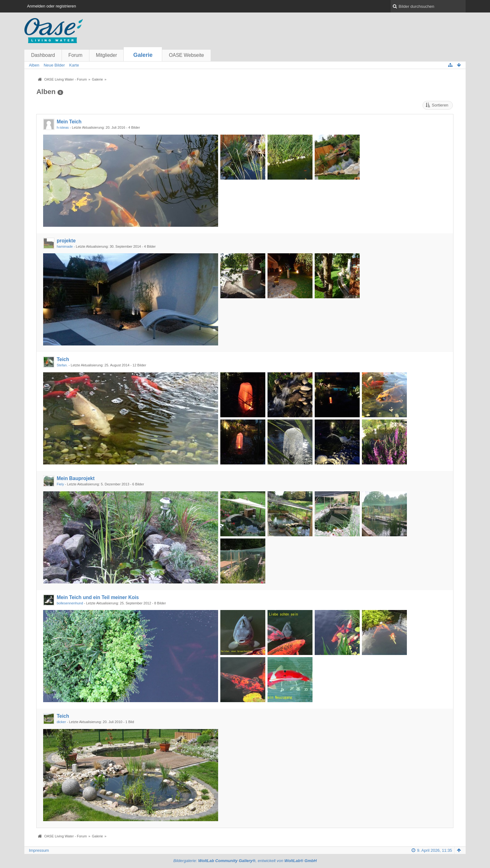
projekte (66, 241)
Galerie (143, 55)
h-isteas (63, 127)
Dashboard (43, 55)
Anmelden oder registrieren (51, 6)
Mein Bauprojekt (75, 478)
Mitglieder (107, 55)
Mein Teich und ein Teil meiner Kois (98, 597)
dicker (61, 722)
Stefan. (62, 365)
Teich (63, 359)
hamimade (65, 246)
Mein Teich (69, 122)
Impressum (39, 850)
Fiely (60, 484)
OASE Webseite (186, 55)
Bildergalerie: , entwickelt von (245, 861)
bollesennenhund (70, 603)
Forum (75, 55)
